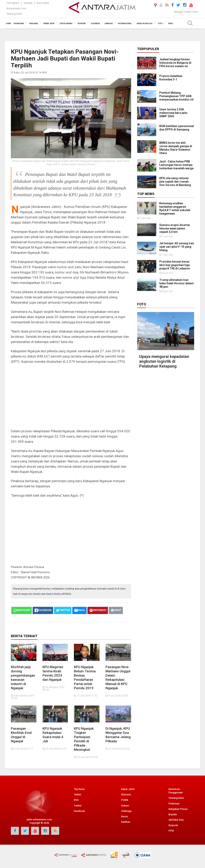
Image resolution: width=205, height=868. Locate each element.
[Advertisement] (71, 396)
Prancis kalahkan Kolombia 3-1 (171, 78)
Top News (13, 3)
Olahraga (126, 811)
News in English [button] (145, 24)
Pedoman (174, 804)
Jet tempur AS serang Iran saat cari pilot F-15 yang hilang (177, 247)
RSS (76, 800)
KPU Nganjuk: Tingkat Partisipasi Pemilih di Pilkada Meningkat (84, 739)
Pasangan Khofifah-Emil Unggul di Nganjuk (21, 735)
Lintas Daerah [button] (66, 24)
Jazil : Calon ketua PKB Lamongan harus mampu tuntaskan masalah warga (176, 165)
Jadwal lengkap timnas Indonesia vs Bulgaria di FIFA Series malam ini (175, 63)
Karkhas (126, 822)
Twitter (78, 806)
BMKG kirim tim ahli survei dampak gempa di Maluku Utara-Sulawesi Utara (176, 148)
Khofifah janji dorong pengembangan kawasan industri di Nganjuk (23, 677)
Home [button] (8, 24)
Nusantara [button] (19, 24)
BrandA (173, 815)
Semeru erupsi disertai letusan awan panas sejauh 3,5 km (175, 228)
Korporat (173, 825)
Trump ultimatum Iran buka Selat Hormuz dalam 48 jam (177, 283)
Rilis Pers (43, 3)
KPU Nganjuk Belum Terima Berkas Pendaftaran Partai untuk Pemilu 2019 (85, 677)
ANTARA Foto (176, 820)
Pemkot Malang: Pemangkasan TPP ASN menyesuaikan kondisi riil (176, 96)
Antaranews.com (16, 8)
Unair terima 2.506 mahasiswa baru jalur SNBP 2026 (173, 113)
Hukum (125, 806)
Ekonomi (126, 795)
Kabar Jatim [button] (49, 24)
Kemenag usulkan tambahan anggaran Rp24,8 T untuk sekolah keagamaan (175, 208)
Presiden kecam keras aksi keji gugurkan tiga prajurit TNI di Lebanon (175, 265)
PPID (171, 831)
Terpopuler (148, 49)
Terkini (28, 3)
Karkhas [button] (109, 24)
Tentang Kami (14, 14)
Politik (125, 800)
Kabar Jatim (128, 789)
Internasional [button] (125, 24)
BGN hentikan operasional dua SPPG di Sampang (177, 128)
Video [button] (171, 24)
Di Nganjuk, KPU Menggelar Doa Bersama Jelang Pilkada (118, 735)
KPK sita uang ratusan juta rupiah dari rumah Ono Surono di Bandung (175, 182)
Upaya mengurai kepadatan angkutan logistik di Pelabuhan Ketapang (164, 361)
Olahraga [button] (95, 24)
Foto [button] (160, 24)
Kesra (124, 817)
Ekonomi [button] (82, 24)
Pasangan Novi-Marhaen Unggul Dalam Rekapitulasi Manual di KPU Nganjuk (118, 677)
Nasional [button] (34, 24)
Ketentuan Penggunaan (176, 791)
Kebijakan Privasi (178, 809)
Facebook (79, 811)
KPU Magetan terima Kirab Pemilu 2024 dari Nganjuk (53, 673)
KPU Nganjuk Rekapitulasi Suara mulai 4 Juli (53, 735)
